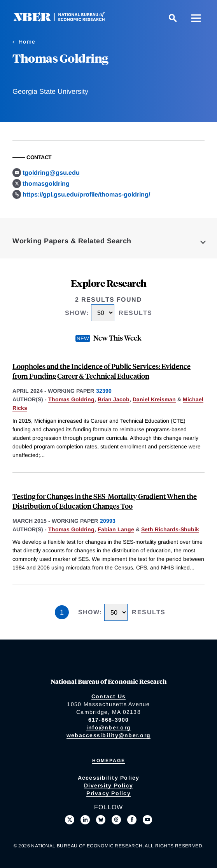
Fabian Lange (116, 529)
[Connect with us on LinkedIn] (85, 820)
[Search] (173, 18)
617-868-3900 (109, 720)
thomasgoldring (46, 184)
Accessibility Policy (109, 778)
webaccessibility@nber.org (108, 735)
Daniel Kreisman (154, 399)
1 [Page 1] (62, 612)
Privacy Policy (108, 793)
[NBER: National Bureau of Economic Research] (65, 19)
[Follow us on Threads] (116, 820)
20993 (108, 521)
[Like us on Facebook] (132, 820)
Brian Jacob (114, 399)
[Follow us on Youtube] (147, 820)
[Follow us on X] (70, 820)
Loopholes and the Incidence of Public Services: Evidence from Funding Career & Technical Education (101, 371)
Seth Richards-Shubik (170, 529)
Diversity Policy (108, 785)
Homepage (109, 761)
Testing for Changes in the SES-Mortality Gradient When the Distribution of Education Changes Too (105, 501)
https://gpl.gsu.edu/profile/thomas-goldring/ (86, 194)
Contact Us (109, 696)
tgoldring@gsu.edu (51, 173)
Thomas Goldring (71, 399)
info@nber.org (108, 727)
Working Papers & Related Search (72, 241)
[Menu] (196, 18)
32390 (104, 391)
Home (27, 42)
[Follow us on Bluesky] (101, 820)
